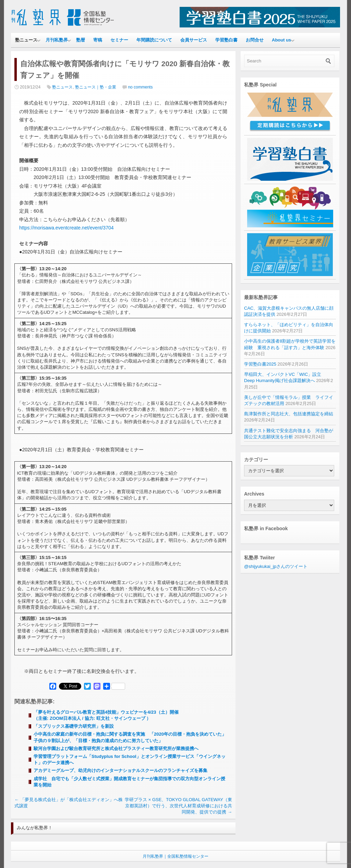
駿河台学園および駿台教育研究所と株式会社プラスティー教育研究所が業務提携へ (116, 748)
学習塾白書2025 (260, 364)
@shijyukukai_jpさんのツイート (276, 566)
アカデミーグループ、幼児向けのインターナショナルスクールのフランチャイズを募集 (120, 770)
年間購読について (154, 40)
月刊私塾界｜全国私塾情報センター (175, 856)
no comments (140, 87)
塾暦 (81, 40)
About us (281, 40)
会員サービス (194, 40)
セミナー (119, 40)
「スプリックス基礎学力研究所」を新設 (74, 726)
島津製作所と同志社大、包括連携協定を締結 (289, 414)
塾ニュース (26, 40)
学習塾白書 (226, 40)
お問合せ (255, 40)
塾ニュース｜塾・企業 (96, 87)
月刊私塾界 (57, 40)
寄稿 (98, 40)
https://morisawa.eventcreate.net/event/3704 (66, 228)
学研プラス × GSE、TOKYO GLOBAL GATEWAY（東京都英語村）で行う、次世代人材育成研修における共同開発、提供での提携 (178, 806)
